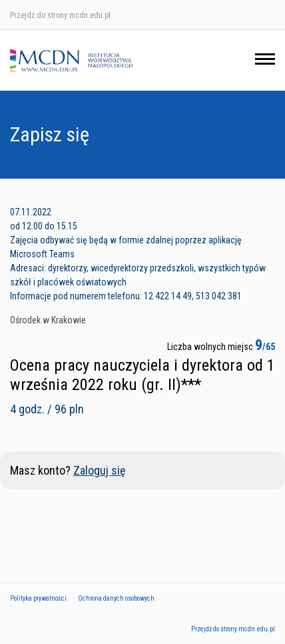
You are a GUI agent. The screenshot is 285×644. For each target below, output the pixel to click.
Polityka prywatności (38, 598)
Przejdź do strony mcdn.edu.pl (60, 15)
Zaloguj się (99, 470)
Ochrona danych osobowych (116, 598)
